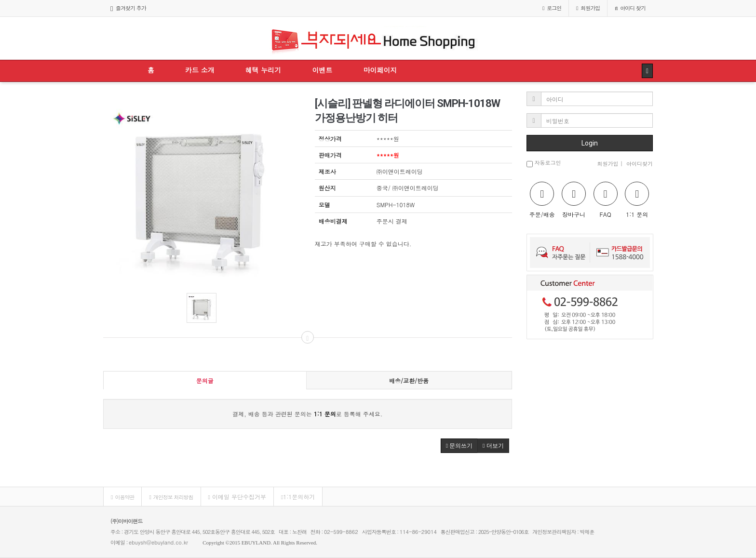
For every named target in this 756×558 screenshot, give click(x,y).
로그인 (552, 8)
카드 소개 (200, 70)
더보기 (493, 446)
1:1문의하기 (298, 497)
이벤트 (322, 70)
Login (590, 143)
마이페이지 (380, 70)
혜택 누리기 (263, 70)
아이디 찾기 (630, 8)
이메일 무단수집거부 (237, 497)
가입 (588, 8)
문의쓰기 (459, 446)
